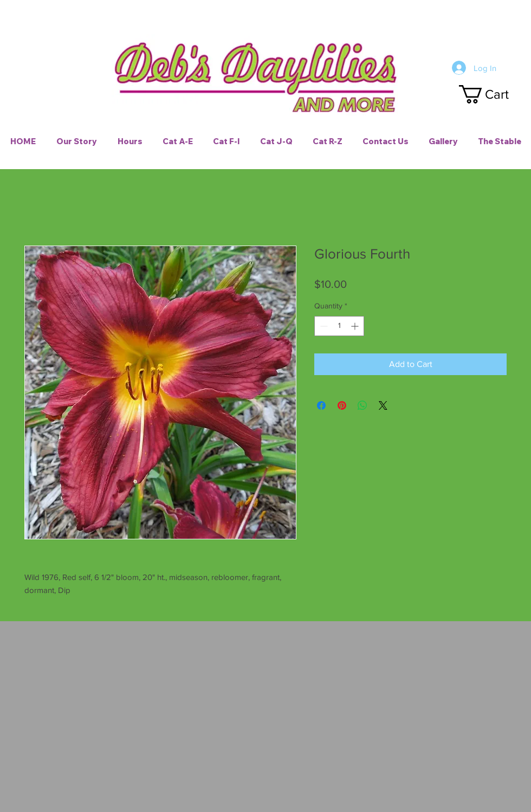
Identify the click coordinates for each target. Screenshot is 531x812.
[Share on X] (383, 405)
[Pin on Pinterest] (342, 405)
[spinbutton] (339, 326)
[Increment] (356, 326)
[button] (494, 94)
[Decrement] (323, 326)
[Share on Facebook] (321, 405)
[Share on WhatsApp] (362, 405)
